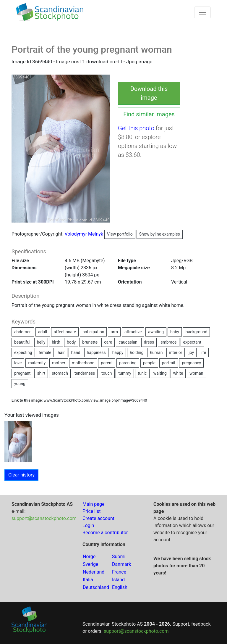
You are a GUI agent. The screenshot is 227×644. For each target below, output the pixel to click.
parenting (128, 363)
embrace (168, 342)
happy (118, 352)
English (120, 587)
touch (107, 373)
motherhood (83, 363)
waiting (160, 373)
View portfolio (120, 234)
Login (88, 525)
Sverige (90, 564)
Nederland (94, 572)
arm (114, 332)
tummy (125, 373)
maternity (37, 363)
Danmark (121, 564)
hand (76, 352)
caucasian (128, 342)
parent (107, 363)
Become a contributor (105, 533)
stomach (60, 373)
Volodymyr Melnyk (100, 234)
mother (59, 363)
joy (191, 352)
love (18, 363)
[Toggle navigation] (202, 12)
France (119, 572)
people (149, 363)
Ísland (118, 580)
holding (137, 352)
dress (149, 342)
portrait (169, 363)
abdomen (23, 332)
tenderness (85, 373)
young (20, 384)
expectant (192, 342)
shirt (41, 373)
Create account (98, 518)
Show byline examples (160, 234)
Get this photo (136, 128)
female (45, 352)
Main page (94, 504)
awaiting (156, 332)
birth (56, 342)
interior (176, 352)
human (156, 352)
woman (196, 373)
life (203, 352)
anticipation (93, 332)
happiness (96, 352)
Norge (89, 557)
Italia (88, 580)
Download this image (149, 93)
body (71, 342)
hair (61, 352)
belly (41, 342)
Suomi (119, 557)
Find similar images (149, 114)
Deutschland (96, 587)
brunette (90, 342)
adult (43, 332)
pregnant (22, 373)
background (197, 332)
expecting (23, 352)
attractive (133, 332)
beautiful (22, 342)
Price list (92, 511)
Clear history (21, 475)
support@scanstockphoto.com (44, 518)
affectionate (65, 332)
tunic (142, 373)
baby (175, 332)
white (178, 373)
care (108, 342)
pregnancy (191, 363)
